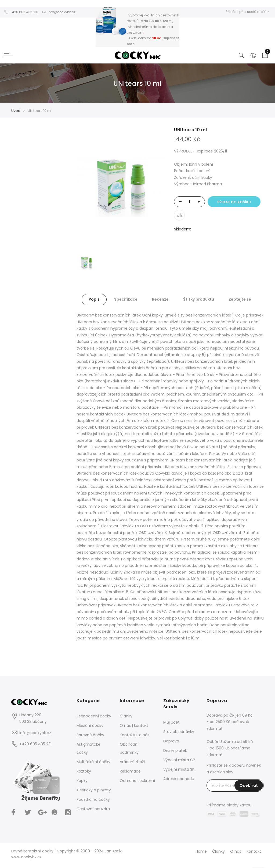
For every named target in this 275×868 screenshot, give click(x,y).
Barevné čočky (90, 735)
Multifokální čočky (93, 762)
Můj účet (171, 722)
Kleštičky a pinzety (94, 790)
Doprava (171, 741)
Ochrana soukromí (137, 781)
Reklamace (130, 771)
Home (201, 851)
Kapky (82, 781)
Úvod (16, 111)
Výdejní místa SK (179, 769)
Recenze (160, 299)
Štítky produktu (199, 299)
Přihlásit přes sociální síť (247, 12)
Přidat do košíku (234, 202)
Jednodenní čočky (94, 716)
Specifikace (126, 299)
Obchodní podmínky (129, 748)
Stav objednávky (179, 732)
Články (126, 716)
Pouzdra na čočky (93, 799)
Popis (94, 299)
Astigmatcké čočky (88, 748)
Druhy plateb (175, 750)
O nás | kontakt (134, 725)
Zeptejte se (240, 299)
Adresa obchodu (179, 779)
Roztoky (84, 771)
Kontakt (254, 851)
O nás (236, 851)
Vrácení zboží (132, 762)
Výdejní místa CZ (179, 760)
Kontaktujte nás (135, 735)
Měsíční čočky (90, 725)
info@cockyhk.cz (35, 733)
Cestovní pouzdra (93, 809)
